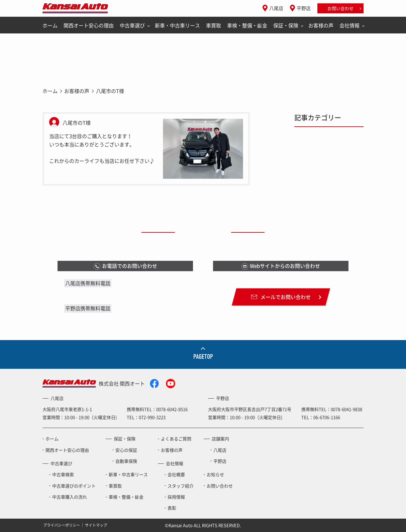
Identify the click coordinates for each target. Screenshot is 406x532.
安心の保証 (126, 450)
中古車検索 (63, 474)
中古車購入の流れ (70, 497)
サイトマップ (96, 525)
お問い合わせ (340, 8)
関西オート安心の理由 (89, 25)
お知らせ (215, 474)
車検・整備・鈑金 (247, 25)
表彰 (172, 508)
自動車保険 (126, 461)
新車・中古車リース (177, 25)
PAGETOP (203, 357)
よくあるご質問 (176, 439)
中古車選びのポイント (74, 486)
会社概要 (176, 474)
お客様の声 (321, 25)
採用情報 (176, 497)
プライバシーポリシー (62, 525)
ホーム (50, 25)
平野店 (304, 8)
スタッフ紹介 (181, 486)
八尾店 (276, 8)
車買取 (214, 25)
